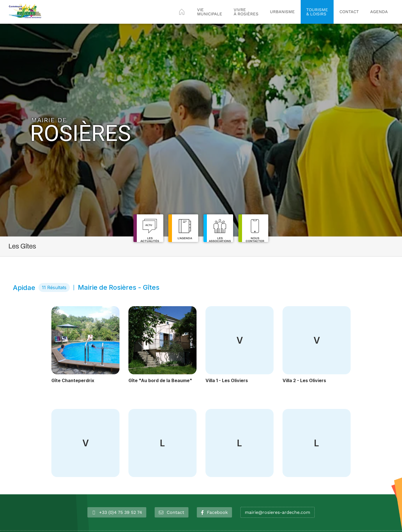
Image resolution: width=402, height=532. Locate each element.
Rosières (81, 130)
